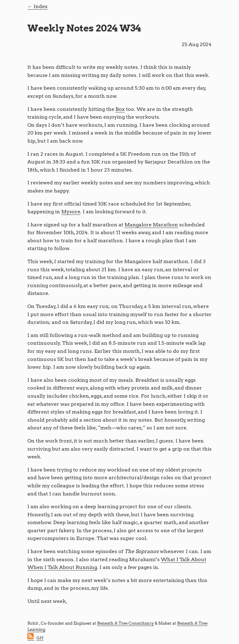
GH (40, 638)
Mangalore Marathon (151, 225)
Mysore (71, 212)
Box (120, 109)
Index (41, 6)
